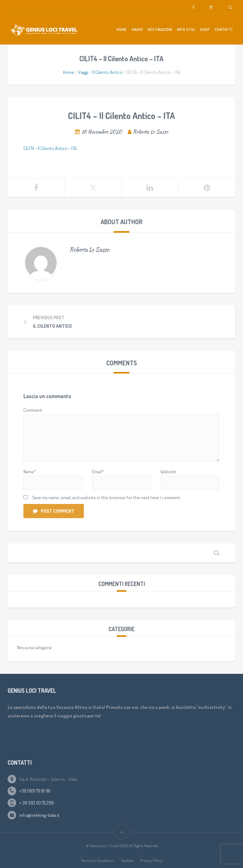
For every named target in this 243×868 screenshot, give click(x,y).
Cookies (127, 860)
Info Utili (186, 29)
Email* (98, 472)
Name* (30, 472)
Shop (205, 29)
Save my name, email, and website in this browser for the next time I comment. (107, 497)
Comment (33, 410)
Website (168, 472)
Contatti (223, 29)
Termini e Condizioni (97, 860)
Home (121, 29)
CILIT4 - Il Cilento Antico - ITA (50, 148)
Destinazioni (160, 29)
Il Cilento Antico (107, 72)
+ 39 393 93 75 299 (37, 803)
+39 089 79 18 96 (35, 791)
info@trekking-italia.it (39, 815)
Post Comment (54, 511)
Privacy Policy (151, 860)
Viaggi (137, 29)
